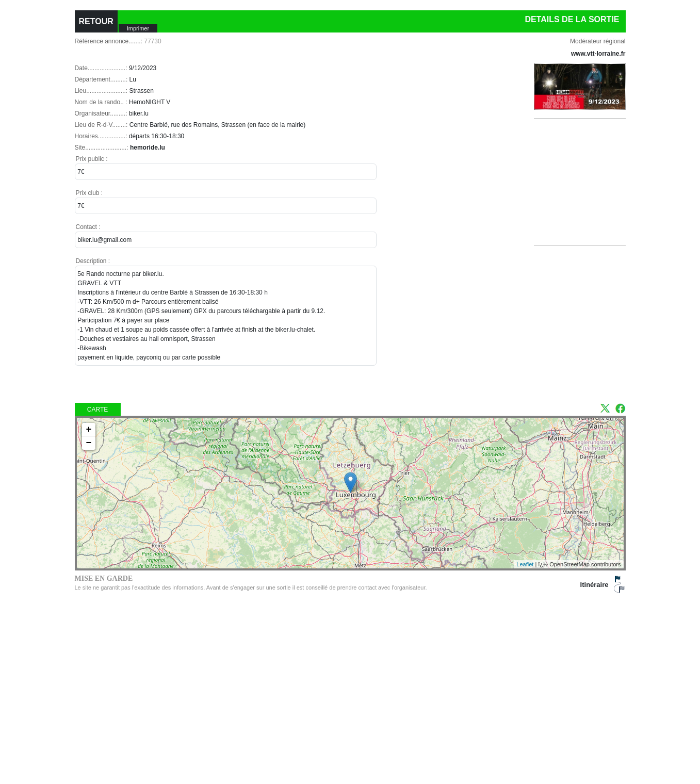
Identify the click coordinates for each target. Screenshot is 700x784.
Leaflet (525, 564)
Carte (97, 410)
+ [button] (89, 430)
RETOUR (96, 21)
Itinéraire (595, 585)
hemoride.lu (148, 148)
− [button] (89, 443)
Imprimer (138, 28)
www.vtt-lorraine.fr (598, 54)
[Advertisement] (584, 194)
